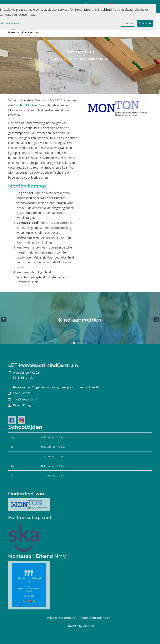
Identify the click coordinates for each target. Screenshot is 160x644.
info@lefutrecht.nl (25, 399)
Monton (89, 626)
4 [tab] (86, 343)
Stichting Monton (25, 105)
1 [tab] (74, 343)
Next (156, 319)
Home (56, 59)
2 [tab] (78, 343)
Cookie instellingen (96, 618)
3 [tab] (82, 343)
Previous (4, 319)
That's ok (145, 23)
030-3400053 (22, 393)
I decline (128, 23)
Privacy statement (61, 618)
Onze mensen (74, 59)
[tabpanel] (80, 319)
